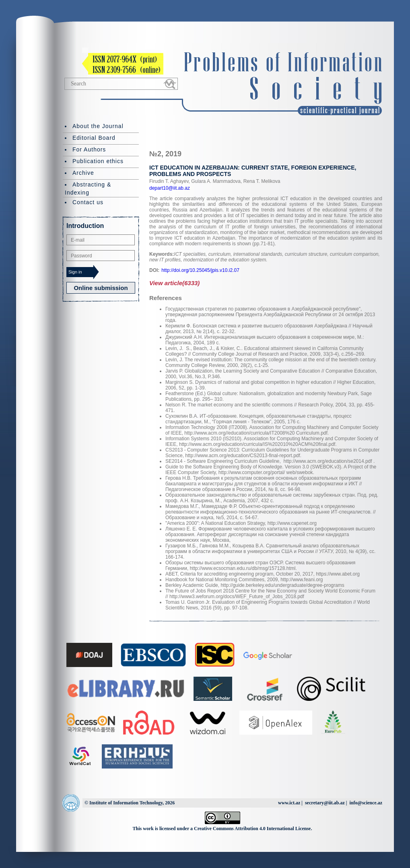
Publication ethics (98, 161)
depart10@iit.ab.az (170, 188)
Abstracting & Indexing (88, 189)
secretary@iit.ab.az (325, 803)
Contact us (88, 202)
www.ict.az (289, 803)
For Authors (89, 149)
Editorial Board (94, 138)
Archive (83, 173)
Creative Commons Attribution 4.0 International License (252, 829)
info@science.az (366, 803)
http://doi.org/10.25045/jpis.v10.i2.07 (200, 270)
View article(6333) (174, 283)
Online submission (101, 288)
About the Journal (98, 126)
